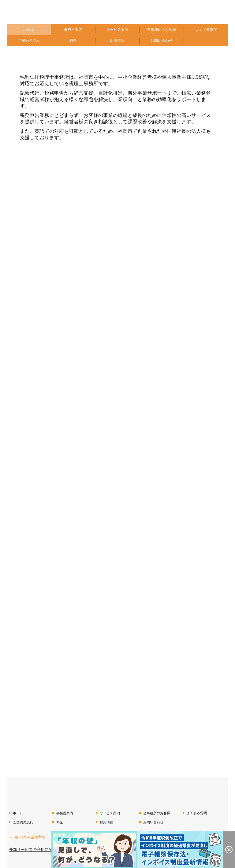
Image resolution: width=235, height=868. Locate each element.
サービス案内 (117, 30)
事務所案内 (73, 30)
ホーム (29, 30)
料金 (73, 41)
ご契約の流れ (29, 41)
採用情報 (117, 41)
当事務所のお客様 (162, 30)
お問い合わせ (162, 41)
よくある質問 (206, 30)
